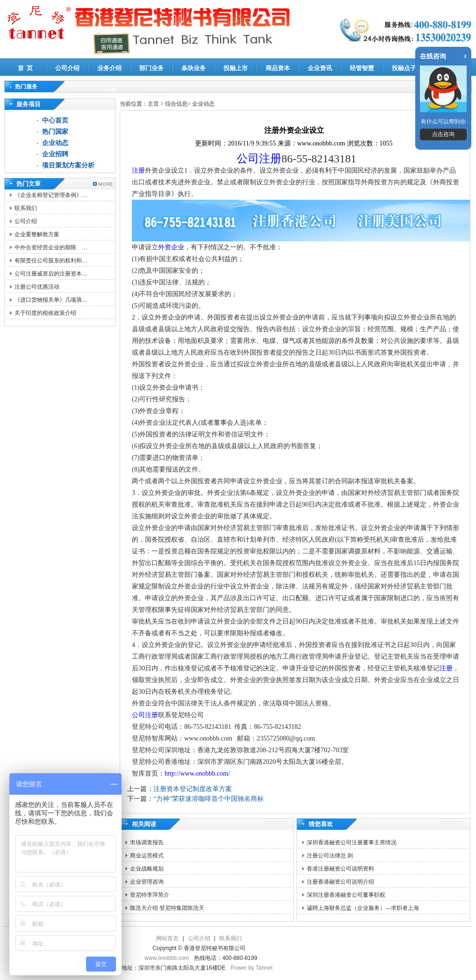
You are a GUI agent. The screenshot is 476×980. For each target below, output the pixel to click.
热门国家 (55, 132)
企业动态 (55, 143)
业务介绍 (109, 68)
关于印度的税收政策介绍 (45, 313)
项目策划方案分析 (68, 165)
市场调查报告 (147, 842)
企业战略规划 (147, 869)
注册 (138, 171)
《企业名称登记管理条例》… (51, 195)
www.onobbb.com (167, 958)
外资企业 (171, 247)
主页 (153, 104)
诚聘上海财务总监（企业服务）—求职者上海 (363, 908)
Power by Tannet (252, 968)
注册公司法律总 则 (330, 856)
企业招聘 (55, 154)
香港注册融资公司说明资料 (340, 869)
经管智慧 (362, 68)
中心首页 (55, 120)
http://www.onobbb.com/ (197, 773)
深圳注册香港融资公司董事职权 (346, 895)
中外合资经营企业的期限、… (51, 247)
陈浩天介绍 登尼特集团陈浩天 (167, 908)
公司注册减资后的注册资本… (51, 274)
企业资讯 (320, 68)
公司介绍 (67, 68)
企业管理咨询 (147, 882)
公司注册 (259, 159)
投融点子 (404, 68)
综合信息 (176, 104)
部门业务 (151, 68)
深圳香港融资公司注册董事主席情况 (352, 842)
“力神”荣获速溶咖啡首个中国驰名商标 (209, 799)
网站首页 (167, 938)
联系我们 (26, 208)
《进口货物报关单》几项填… (51, 300)
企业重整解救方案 (37, 234)
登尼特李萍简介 (150, 895)
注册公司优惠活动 (37, 287)
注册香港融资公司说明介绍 (340, 882)
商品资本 (278, 68)
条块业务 (194, 68)
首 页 (25, 68)
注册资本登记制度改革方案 (193, 789)
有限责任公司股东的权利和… (51, 261)
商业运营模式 (147, 856)
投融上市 (236, 68)
